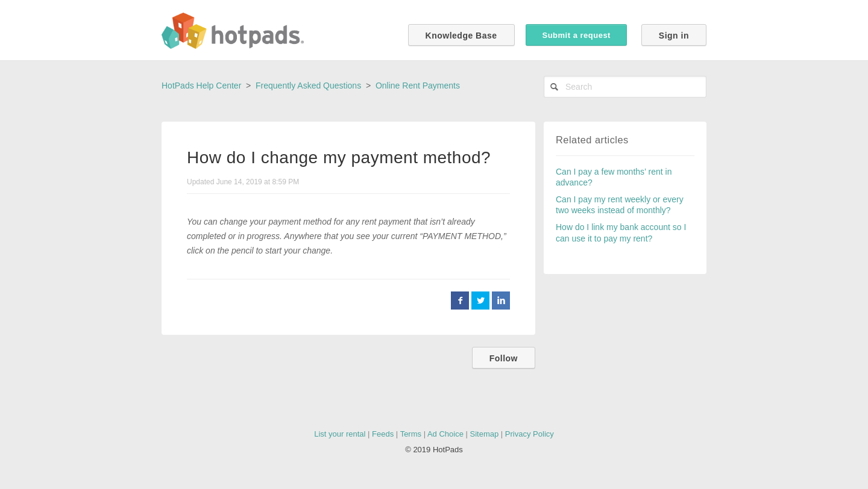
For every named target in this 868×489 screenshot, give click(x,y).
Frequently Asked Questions (308, 86)
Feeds (383, 434)
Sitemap (485, 434)
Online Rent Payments (418, 86)
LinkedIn (501, 301)
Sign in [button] (674, 36)
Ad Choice (445, 434)
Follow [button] (504, 358)
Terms (411, 434)
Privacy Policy (530, 434)
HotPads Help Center (201, 86)
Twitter (480, 301)
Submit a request (576, 35)
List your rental (340, 434)
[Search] (625, 87)
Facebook (460, 301)
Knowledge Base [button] (461, 36)
